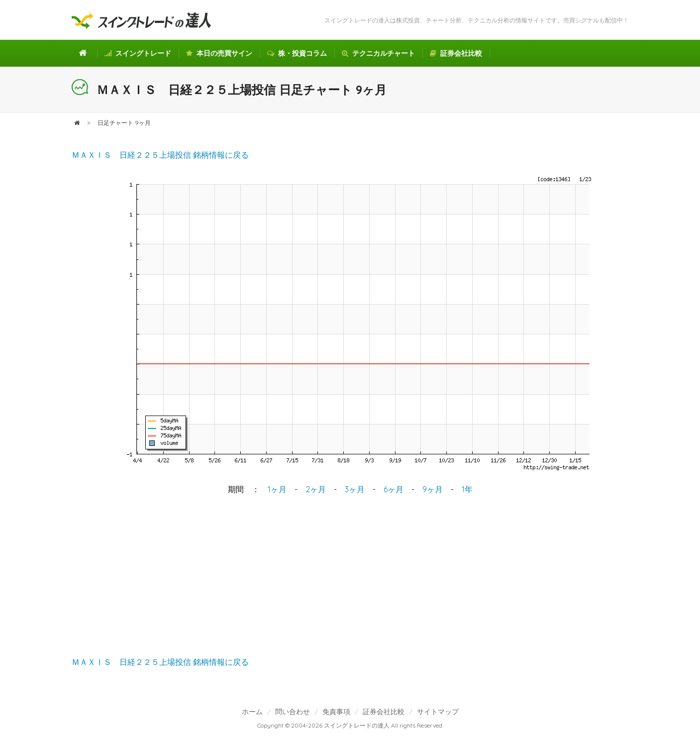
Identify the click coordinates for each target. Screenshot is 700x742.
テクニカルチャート (378, 53)
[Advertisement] (350, 577)
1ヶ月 (277, 489)
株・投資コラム (297, 53)
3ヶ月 (355, 489)
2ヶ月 (316, 489)
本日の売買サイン (219, 53)
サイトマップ (438, 711)
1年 (467, 489)
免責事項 (336, 711)
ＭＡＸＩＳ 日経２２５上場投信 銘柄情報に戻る (160, 155)
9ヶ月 (433, 489)
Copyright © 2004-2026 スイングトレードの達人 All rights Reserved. (350, 725)
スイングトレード (138, 53)
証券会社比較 (456, 53)
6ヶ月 (394, 489)
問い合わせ (293, 711)
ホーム (252, 711)
